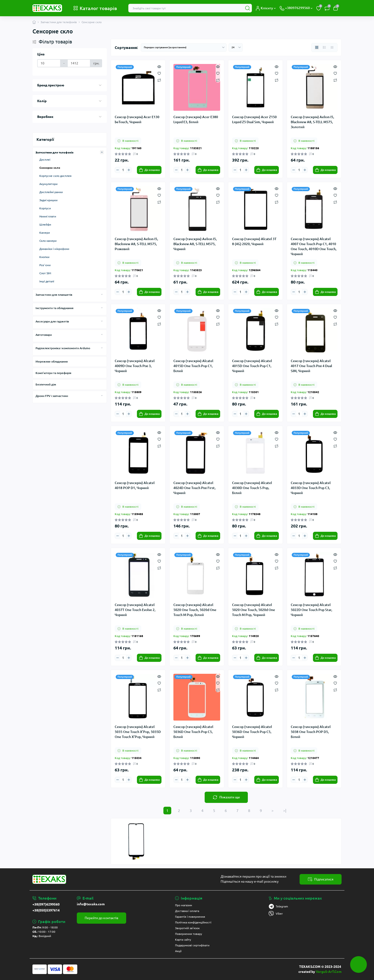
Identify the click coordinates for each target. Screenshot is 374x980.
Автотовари (44, 335)
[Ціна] (49, 63)
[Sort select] (184, 47)
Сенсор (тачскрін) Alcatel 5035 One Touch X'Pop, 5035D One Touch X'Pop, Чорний (138, 732)
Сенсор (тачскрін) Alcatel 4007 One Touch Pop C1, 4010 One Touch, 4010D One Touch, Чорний (314, 246)
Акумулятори (48, 184)
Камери (45, 233)
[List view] (324, 47)
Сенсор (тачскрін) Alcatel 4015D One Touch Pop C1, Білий (193, 366)
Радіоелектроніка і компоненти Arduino (63, 348)
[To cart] (149, 170)
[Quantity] (123, 170)
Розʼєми (45, 265)
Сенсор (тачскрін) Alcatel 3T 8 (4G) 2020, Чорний (254, 241)
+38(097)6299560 (46, 904)
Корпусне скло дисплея (55, 176)
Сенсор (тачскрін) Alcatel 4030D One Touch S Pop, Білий (252, 488)
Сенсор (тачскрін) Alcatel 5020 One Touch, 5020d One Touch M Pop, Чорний (254, 610)
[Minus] (118, 170)
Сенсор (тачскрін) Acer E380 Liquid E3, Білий (196, 119)
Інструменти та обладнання (55, 308)
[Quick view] (159, 66)
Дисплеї (45, 160)
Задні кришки (48, 200)
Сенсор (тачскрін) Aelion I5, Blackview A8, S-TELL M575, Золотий (312, 122)
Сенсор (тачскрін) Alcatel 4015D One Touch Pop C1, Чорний (252, 366)
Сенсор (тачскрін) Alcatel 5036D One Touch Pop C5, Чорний (252, 732)
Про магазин (184, 905)
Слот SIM (45, 273)
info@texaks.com (91, 904)
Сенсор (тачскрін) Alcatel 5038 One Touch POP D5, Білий (311, 732)
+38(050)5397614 (46, 910)
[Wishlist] (159, 73)
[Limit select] (236, 47)
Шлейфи (45, 224)
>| (285, 811)
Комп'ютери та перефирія (53, 373)
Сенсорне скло (50, 168)
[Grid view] (317, 47)
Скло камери (48, 241)
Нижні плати (48, 216)
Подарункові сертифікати (192, 945)
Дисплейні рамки (51, 192)
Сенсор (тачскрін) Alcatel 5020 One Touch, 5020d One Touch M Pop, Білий (195, 610)
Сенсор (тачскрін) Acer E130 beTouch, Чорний (137, 119)
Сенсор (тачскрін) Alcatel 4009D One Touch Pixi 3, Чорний (135, 366)
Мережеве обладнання (52, 361)
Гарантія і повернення (190, 917)
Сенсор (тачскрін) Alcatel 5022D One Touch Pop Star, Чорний (312, 610)
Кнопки (44, 257)
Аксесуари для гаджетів (52, 321)
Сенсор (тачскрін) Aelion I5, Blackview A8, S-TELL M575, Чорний (195, 244)
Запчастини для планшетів (54, 295)
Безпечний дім (46, 384)
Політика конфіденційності (193, 922)
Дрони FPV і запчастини (52, 396)
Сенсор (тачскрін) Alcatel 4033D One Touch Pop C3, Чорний (311, 488)
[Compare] (159, 80)
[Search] (248, 8)
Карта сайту (183, 940)
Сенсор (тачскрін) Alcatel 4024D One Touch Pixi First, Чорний (195, 488)
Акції (178, 951)
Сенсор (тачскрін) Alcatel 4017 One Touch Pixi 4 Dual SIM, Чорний (311, 366)
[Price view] (332, 47)
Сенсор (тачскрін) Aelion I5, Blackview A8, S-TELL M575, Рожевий (136, 244)
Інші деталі (47, 281)
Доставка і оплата (187, 911)
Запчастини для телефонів (59, 22)
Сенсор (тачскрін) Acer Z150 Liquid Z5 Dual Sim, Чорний (254, 119)
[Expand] (102, 152)
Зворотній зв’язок (187, 928)
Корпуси (45, 208)
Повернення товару (189, 934)
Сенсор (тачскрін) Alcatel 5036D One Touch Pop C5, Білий (193, 732)
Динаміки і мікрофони (54, 249)
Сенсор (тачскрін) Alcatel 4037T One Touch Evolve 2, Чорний (135, 610)
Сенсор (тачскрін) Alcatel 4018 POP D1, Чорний (135, 485)
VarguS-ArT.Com (329, 972)
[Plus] (129, 170)
